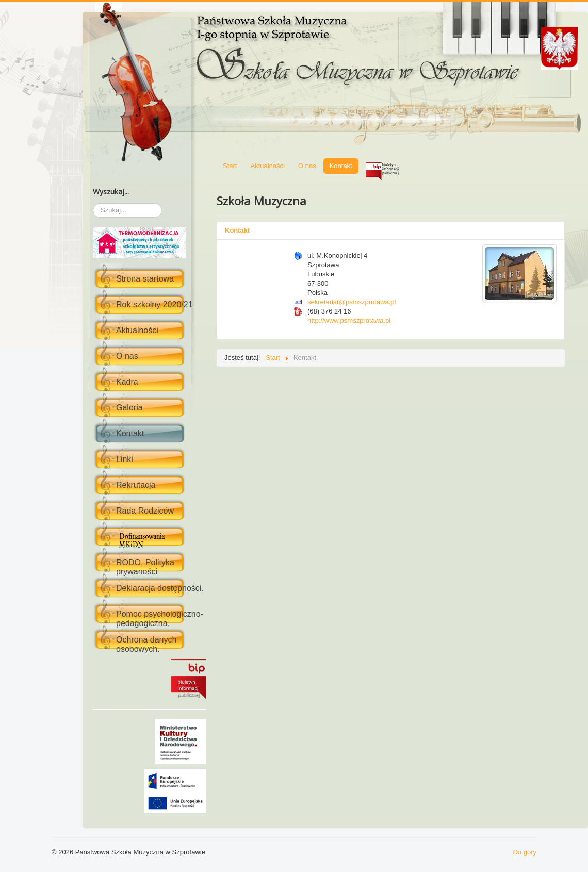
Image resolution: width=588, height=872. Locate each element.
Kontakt (130, 433)
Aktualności (137, 330)
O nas (127, 356)
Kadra (127, 382)
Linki (125, 459)
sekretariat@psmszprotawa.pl (352, 302)
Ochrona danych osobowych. (146, 644)
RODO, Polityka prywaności (145, 567)
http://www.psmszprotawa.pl (349, 320)
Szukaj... (93, 203)
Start (230, 166)
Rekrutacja (136, 485)
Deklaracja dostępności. (160, 588)
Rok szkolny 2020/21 (154, 305)
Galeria (129, 408)
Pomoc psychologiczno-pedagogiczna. (160, 619)
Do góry (525, 852)
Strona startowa (145, 279)
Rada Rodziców (145, 511)
